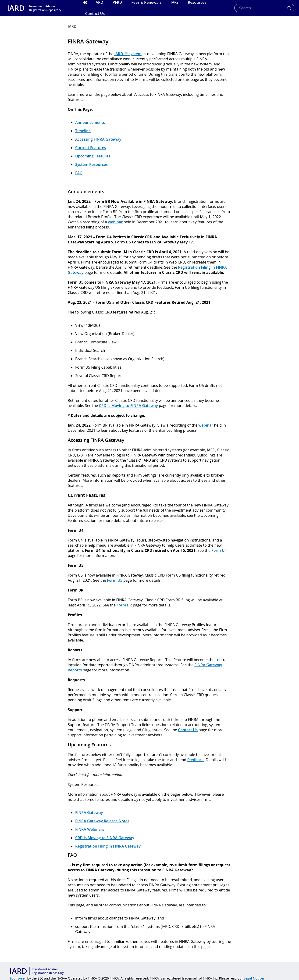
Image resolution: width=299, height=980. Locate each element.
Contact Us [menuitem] (95, 14)
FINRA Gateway (89, 813)
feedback (195, 760)
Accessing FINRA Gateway (98, 139)
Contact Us (188, 730)
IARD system (128, 54)
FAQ (79, 173)
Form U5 (115, 580)
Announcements (90, 122)
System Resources (91, 164)
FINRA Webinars (90, 829)
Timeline (83, 131)
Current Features (91, 148)
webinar (115, 222)
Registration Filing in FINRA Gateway (108, 846)
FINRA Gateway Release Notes (102, 821)
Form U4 (219, 550)
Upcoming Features (93, 156)
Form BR (124, 605)
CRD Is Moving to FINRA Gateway (128, 406)
